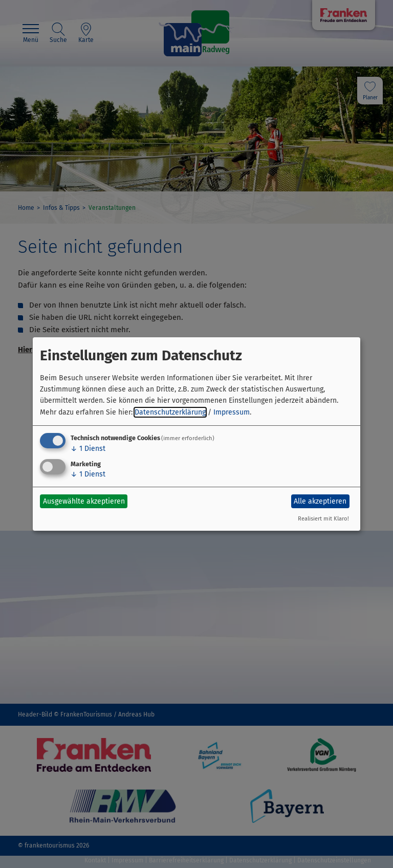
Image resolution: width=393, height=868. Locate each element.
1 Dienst (88, 449)
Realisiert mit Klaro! (323, 519)
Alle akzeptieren (320, 501)
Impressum (232, 412)
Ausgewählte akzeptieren (84, 501)
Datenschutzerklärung (170, 412)
